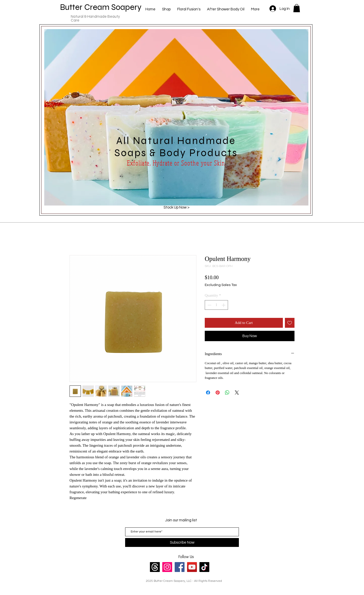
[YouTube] (192, 567)
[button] (297, 8)
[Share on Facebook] (208, 393)
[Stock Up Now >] (176, 207)
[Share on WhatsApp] (227, 393)
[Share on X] (237, 393)
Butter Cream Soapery (101, 7)
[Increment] (224, 305)
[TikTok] (204, 567)
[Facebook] (180, 567)
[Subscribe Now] (182, 542)
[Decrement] (209, 305)
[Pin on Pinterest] (218, 393)
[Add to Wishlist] (290, 323)
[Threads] (155, 567)
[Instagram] (167, 567)
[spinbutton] (217, 305)
